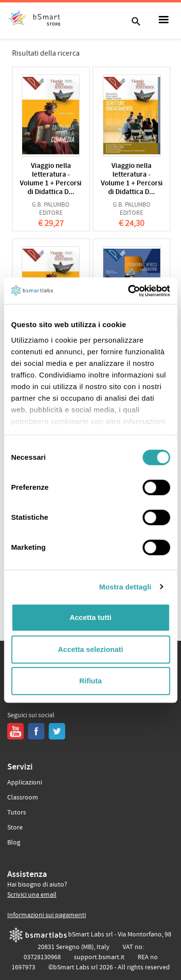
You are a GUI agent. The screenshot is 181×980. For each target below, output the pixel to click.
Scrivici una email (32, 895)
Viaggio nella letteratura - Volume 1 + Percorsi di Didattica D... (51, 179)
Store (15, 828)
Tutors (17, 813)
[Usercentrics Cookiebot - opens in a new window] (129, 291)
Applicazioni (25, 783)
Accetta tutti (90, 617)
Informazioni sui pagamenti (47, 915)
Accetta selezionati (90, 649)
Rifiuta (90, 681)
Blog (14, 843)
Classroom (23, 798)
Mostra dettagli (125, 587)
